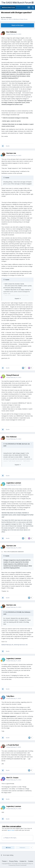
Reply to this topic (18, 25)
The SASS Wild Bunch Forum (16, 3)
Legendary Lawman (14, 483)
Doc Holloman (7, 17)
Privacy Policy (13, 861)
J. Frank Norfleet (13, 745)
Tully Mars (10, 696)
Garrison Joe (11, 153)
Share (8, 848)
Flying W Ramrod (13, 375)
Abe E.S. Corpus (12, 778)
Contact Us (23, 861)
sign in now (11, 830)
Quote (8, 146)
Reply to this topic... (10, 838)
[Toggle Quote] (4, 178)
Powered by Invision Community (18, 865)
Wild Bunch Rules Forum (20, 19)
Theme (5, 861)
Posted (14, 34)
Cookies (31, 861)
